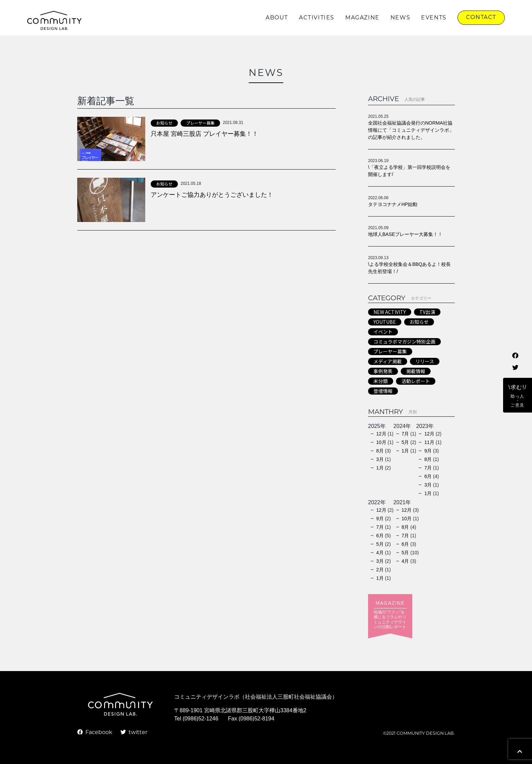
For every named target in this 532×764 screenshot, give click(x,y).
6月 (428, 476)
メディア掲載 (388, 361)
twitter (134, 733)
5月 (405, 442)
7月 (405, 434)
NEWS (400, 18)
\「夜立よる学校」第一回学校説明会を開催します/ (409, 171)
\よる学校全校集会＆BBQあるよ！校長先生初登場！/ (409, 268)
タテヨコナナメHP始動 (393, 204)
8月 (380, 451)
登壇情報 (383, 391)
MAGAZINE (362, 18)
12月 (381, 434)
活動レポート (416, 381)
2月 (380, 570)
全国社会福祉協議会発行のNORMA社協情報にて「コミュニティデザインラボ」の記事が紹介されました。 (411, 130)
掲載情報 (416, 371)
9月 (428, 451)
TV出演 (427, 312)
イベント (383, 332)
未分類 (381, 381)
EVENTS (434, 18)
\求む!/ (518, 396)
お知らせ (164, 123)
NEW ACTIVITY (390, 312)
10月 (381, 442)
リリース (425, 361)
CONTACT (481, 18)
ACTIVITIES (317, 18)
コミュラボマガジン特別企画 (404, 341)
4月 (380, 553)
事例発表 (383, 371)
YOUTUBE (385, 322)
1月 (380, 468)
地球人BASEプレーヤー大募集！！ (405, 234)
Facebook (95, 733)
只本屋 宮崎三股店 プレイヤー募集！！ (204, 134)
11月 (429, 442)
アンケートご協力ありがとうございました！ (212, 195)
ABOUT (277, 18)
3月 (380, 459)
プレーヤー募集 (200, 123)
